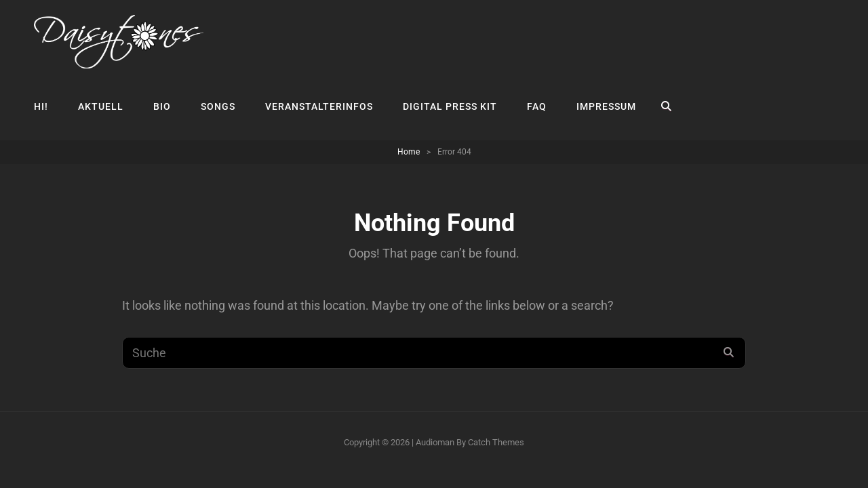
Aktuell (101, 106)
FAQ (537, 106)
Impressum (606, 106)
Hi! (41, 106)
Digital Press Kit (450, 106)
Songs (218, 106)
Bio (162, 106)
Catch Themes (496, 442)
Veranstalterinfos (319, 106)
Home (409, 152)
